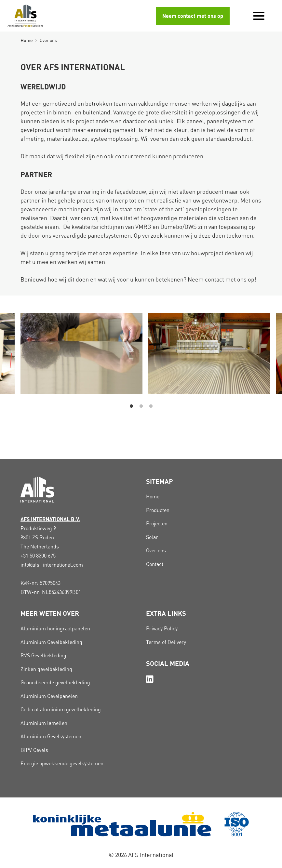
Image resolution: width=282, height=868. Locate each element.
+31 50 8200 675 (38, 556)
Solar (152, 537)
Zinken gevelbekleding (46, 669)
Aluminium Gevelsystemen (51, 736)
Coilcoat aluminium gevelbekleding (61, 710)
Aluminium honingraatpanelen (55, 629)
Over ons (156, 551)
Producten (158, 510)
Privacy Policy (162, 629)
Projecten (157, 524)
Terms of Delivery (166, 642)
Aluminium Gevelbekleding (51, 642)
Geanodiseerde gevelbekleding (55, 683)
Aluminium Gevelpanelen (49, 696)
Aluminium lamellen (44, 723)
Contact (155, 564)
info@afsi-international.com (52, 565)
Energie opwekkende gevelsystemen (62, 763)
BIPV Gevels (34, 750)
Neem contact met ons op (193, 16)
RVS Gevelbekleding (43, 656)
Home (27, 40)
